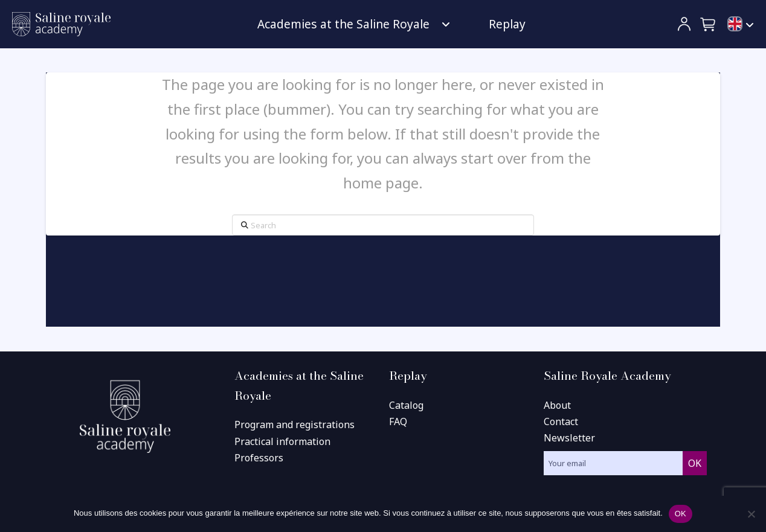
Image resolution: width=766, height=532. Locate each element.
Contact (561, 421)
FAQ (398, 421)
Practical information (282, 441)
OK (681, 514)
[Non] (751, 514)
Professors (259, 458)
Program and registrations (294, 425)
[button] (709, 24)
